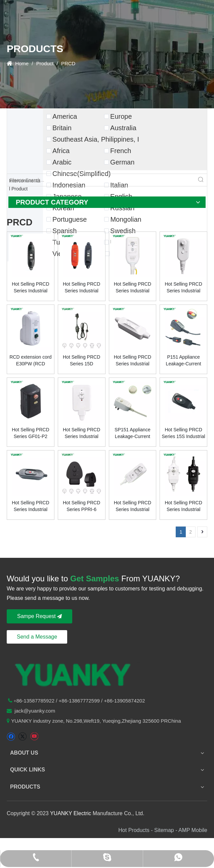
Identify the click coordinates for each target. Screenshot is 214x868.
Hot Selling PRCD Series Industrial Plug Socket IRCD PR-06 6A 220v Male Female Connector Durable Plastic (132, 506)
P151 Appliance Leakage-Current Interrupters (184, 361)
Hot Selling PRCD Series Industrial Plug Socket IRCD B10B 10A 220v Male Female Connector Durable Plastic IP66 (82, 288)
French (121, 151)
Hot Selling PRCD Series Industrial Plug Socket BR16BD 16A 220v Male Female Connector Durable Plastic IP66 (31, 288)
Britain (62, 128)
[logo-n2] (73, 674)
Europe (121, 116)
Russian (122, 208)
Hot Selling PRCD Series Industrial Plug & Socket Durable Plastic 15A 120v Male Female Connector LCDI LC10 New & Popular (184, 288)
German (122, 162)
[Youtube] (34, 737)
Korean (63, 208)
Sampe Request (39, 616)
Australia (123, 128)
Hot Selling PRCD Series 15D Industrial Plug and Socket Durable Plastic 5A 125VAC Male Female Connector (81, 361)
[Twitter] (22, 737)
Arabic (62, 162)
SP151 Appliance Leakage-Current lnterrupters (133, 433)
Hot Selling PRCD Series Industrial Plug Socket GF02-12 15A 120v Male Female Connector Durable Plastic (31, 506)
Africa (61, 151)
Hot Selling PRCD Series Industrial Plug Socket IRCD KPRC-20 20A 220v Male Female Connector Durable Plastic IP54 (133, 361)
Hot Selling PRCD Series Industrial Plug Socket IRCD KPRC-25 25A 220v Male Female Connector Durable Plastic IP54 (81, 433)
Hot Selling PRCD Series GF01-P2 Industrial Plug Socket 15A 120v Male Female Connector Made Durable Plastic (30, 433)
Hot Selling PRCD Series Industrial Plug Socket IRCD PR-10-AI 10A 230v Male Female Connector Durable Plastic (183, 506)
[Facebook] (11, 737)
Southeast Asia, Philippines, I (96, 139)
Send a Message (37, 637)
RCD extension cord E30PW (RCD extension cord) (30, 361)
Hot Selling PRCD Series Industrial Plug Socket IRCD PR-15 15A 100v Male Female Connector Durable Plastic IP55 (133, 288)
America (65, 116)
